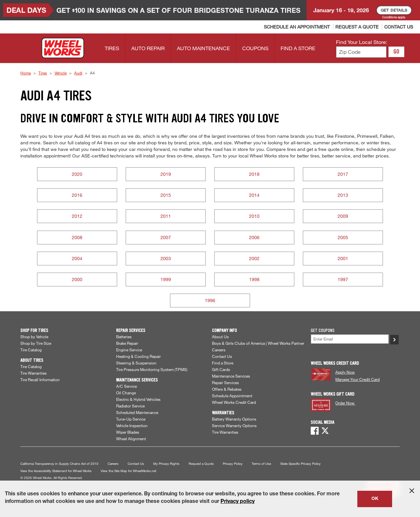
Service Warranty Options (234, 425)
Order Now (345, 403)
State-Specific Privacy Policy (300, 464)
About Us (220, 337)
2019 (166, 174)
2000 (77, 279)
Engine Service (129, 350)
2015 (166, 195)
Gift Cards (221, 369)
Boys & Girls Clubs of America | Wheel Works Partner (258, 343)
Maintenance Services (231, 376)
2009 (343, 216)
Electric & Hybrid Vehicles (138, 399)
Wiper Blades (128, 432)
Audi (78, 73)
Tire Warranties (33, 373)
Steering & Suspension (136, 363)
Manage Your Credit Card (357, 379)
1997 (343, 279)
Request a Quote (201, 464)
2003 (166, 258)
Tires (43, 73)
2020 (77, 174)
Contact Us (222, 356)
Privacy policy (238, 502)
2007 (166, 237)
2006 (254, 237)
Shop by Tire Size (36, 343)
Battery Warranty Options (234, 419)
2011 (166, 216)
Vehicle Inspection (132, 425)
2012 (77, 216)
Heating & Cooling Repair (138, 356)
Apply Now (345, 372)
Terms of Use (261, 464)
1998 (254, 279)
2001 (343, 258)
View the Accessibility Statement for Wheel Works (56, 471)
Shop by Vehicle (34, 337)
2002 (254, 258)
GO (396, 52)
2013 (343, 195)
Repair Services (225, 383)
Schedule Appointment (232, 396)
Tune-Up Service (131, 419)
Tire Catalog (31, 350)
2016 (77, 195)
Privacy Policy (233, 464)
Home (26, 73)
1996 (210, 300)
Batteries (124, 337)
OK (375, 499)
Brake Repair (127, 343)
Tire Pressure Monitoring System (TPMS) (152, 369)
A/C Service (126, 386)
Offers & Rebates (227, 389)
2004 (77, 258)
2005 (343, 237)
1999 (166, 279)
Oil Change (126, 393)
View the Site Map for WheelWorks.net (128, 471)
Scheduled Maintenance (137, 412)
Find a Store (223, 363)
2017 (343, 174)
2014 (254, 195)
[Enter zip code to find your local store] (361, 52)
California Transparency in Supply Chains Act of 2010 (59, 464)
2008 (77, 237)
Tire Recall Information (40, 380)
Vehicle (61, 73)
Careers (219, 350)
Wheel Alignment (131, 439)
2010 (254, 216)
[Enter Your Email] (350, 339)
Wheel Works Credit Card (234, 402)
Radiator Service (130, 406)
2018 (254, 174)
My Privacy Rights (166, 464)
